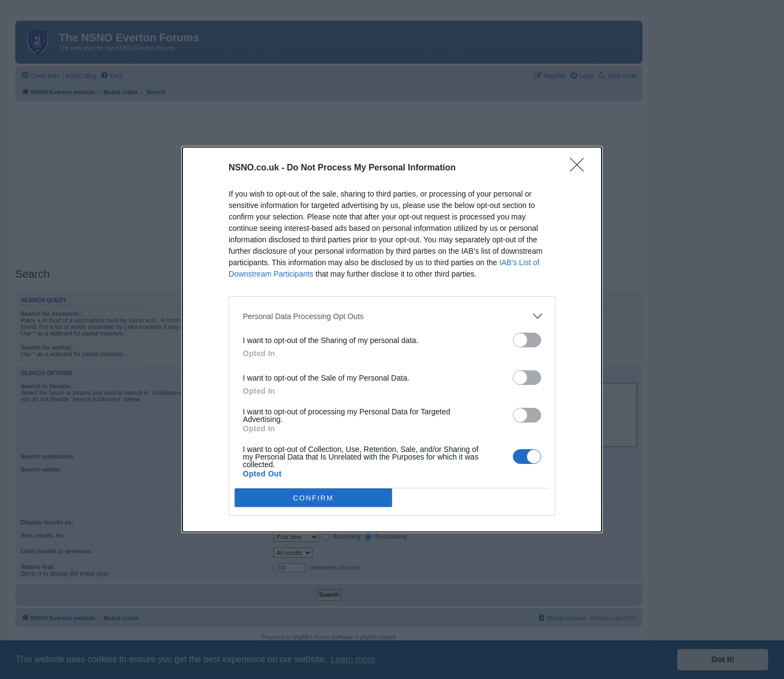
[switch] (527, 340)
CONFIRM (313, 498)
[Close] (580, 168)
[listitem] (392, 316)
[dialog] (392, 339)
